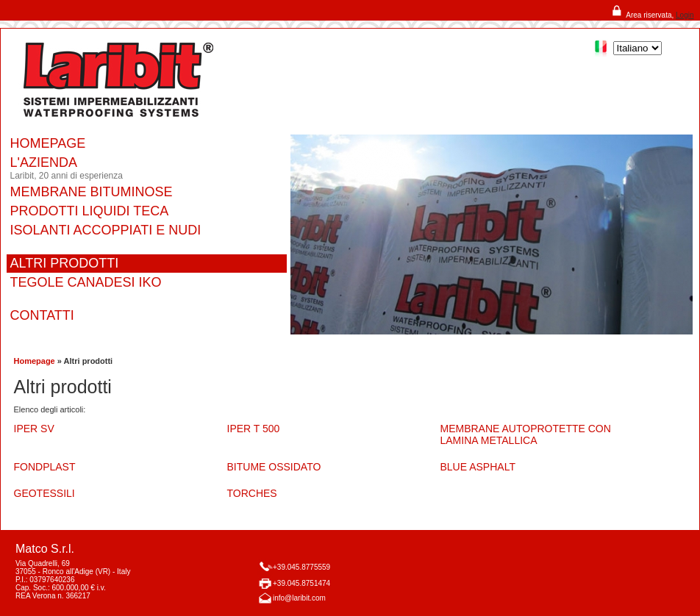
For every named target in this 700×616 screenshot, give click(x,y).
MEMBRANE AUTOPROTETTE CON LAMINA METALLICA (526, 434)
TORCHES (252, 493)
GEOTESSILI (44, 493)
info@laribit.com (299, 598)
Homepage (35, 361)
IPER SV (34, 429)
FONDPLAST (45, 467)
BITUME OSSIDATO (274, 467)
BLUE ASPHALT (478, 467)
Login (685, 15)
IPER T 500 (254, 429)
